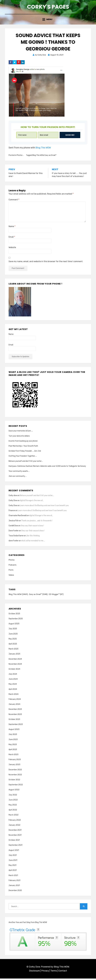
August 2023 (14, 731)
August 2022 (14, 791)
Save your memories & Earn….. (21, 432)
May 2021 (12, 867)
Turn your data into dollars (19, 437)
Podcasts (12, 566)
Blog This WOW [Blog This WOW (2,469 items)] (18, 596)
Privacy (45, 972)
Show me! (70, 136)
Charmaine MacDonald (18, 517)
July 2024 (13, 676)
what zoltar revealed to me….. (33, 542)
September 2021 (15, 847)
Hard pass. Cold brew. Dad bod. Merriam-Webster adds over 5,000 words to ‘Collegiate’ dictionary (47, 468)
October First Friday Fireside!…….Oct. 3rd (25, 452)
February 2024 (15, 701)
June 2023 (13, 741)
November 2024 (15, 666)
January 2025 (14, 655)
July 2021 (13, 857)
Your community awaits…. (19, 473)
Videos (11, 576)
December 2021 (15, 832)
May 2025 (13, 640)
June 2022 (13, 801)
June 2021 (13, 862)
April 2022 (13, 812)
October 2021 (14, 842)
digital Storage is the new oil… (32, 502)
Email (12, 238)
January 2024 (14, 706)
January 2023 (14, 766)
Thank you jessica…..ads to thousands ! (37, 522)
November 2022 (15, 776)
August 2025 (14, 625)
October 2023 (14, 721)
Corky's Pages (48, 7)
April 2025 (13, 645)
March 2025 (13, 650)
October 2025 (14, 615)
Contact (63, 972)
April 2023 (13, 751)
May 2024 (13, 686)
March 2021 (13, 877)
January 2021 (14, 887)
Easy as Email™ (50, 157)
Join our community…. (17, 478)
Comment (14, 201)
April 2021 (13, 872)
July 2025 (13, 630)
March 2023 (13, 756)
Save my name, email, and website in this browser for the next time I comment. (46, 263)
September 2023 (16, 726)
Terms (54, 972)
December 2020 (15, 892)
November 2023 (15, 716)
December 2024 (15, 660)
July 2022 (13, 796)
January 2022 (14, 827)
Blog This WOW (43, 149)
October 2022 (14, 781)
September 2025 (16, 620)
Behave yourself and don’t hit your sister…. (26, 463)
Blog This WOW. (62, 968)
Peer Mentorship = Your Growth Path (23, 447)
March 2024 (13, 696)
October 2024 (14, 671)
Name (12, 228)
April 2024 (13, 691)
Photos (20, 157)
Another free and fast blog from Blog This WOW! (28, 924)
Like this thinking (33, 537)
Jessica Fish (14, 522)
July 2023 (13, 736)
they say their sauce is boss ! (32, 527)
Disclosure (34, 972)
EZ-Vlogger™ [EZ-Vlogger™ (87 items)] (56, 596)
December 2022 (15, 771)
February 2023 (15, 761)
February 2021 (14, 882)
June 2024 (13, 681)
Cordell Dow (13, 527)
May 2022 (13, 806)
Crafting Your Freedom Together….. (23, 458)
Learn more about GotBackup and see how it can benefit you (44, 507)
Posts (11, 571)
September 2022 (16, 786)
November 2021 (15, 837)
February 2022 (15, 822)
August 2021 (14, 852)
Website (12, 249)
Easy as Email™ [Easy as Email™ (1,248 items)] (38, 596)
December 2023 (15, 711)
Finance (12, 512)
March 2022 (13, 817)
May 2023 (13, 746)
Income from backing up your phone (23, 442)
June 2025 (13, 635)
